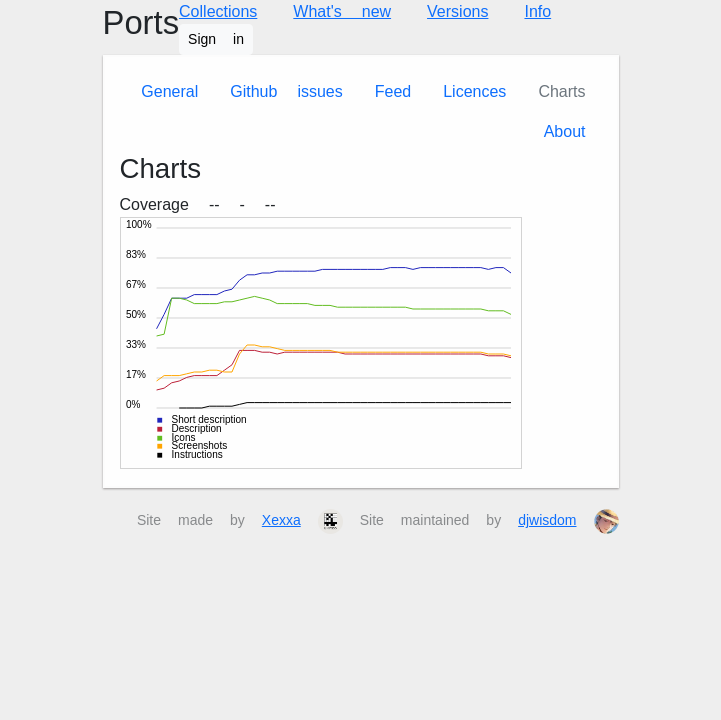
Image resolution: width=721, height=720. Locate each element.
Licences (474, 91)
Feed (393, 91)
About (565, 131)
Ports (141, 23)
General (169, 91)
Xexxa (281, 520)
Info (537, 11)
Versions (457, 11)
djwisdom (547, 520)
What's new (342, 11)
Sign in (216, 39)
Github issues (286, 91)
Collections (218, 11)
